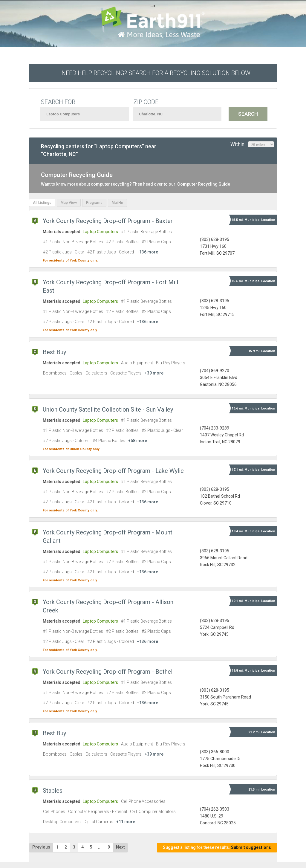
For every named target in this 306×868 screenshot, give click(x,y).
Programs (94, 203)
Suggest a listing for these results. (217, 848)
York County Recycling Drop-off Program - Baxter (108, 221)
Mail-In (117, 203)
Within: (252, 144)
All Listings (42, 203)
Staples (53, 791)
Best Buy (54, 352)
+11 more (126, 822)
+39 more (154, 373)
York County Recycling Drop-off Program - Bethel (108, 672)
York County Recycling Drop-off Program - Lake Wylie (113, 471)
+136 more (147, 252)
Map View (69, 203)
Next (120, 847)
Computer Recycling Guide (204, 184)
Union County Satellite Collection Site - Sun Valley (108, 409)
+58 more (138, 441)
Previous (41, 847)
